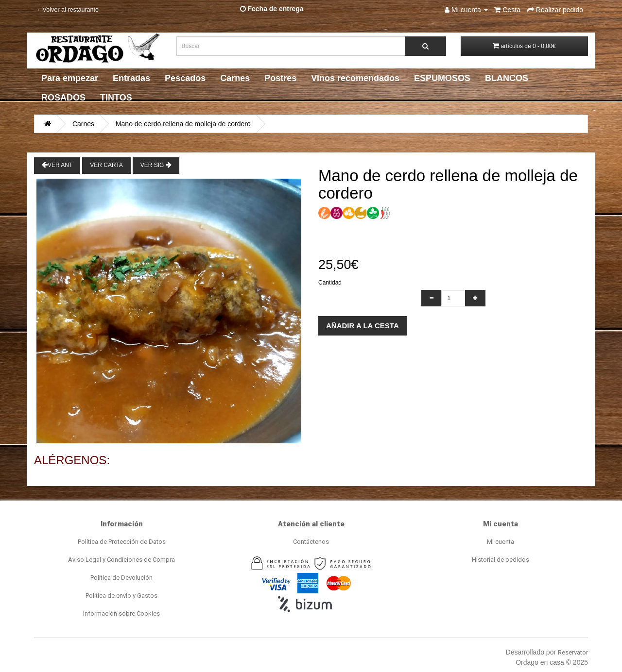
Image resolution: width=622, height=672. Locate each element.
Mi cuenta (501, 542)
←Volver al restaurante (68, 10)
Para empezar (70, 78)
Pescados (185, 78)
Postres (280, 78)
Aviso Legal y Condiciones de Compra (121, 560)
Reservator (573, 652)
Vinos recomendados (355, 78)
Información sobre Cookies (121, 613)
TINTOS (116, 98)
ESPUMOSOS (442, 78)
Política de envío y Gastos (121, 596)
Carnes (235, 78)
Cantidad (330, 283)
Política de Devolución (121, 578)
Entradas (131, 78)
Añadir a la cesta (363, 326)
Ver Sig (156, 165)
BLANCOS (507, 78)
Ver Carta (106, 165)
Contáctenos (311, 542)
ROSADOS (63, 98)
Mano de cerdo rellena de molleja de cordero (183, 124)
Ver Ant (57, 165)
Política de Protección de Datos (122, 542)
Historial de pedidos (501, 560)
